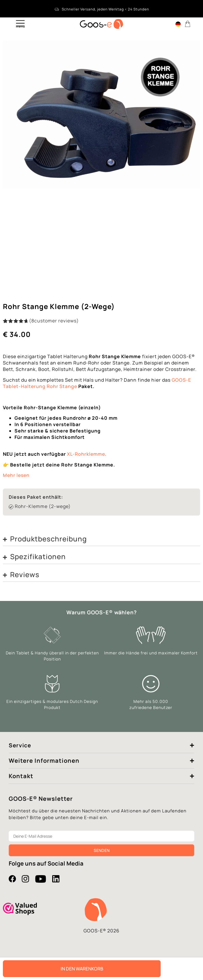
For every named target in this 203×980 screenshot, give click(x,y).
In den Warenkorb (82, 969)
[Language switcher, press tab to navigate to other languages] (178, 24)
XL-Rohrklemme (86, 454)
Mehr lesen (16, 475)
